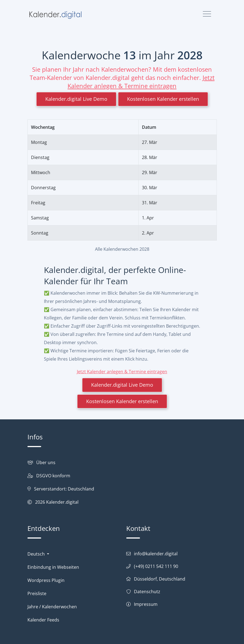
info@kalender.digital (156, 554)
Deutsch (37, 554)
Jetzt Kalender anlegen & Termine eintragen (141, 82)
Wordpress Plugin (46, 580)
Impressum (146, 604)
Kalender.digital (62, 502)
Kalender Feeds (43, 620)
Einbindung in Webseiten (53, 567)
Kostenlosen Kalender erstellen (163, 99)
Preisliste (37, 593)
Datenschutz (147, 592)
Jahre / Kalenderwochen (52, 607)
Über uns (46, 462)
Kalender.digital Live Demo (76, 99)
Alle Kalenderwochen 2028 (122, 249)
